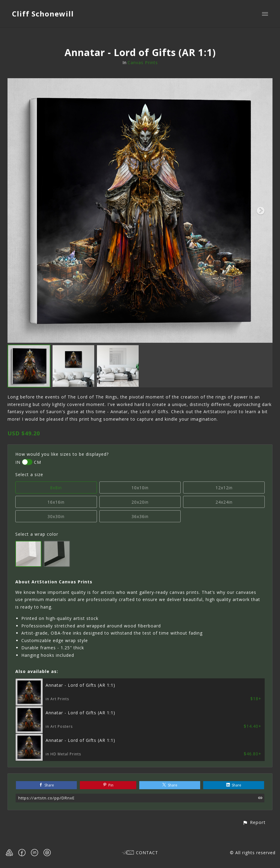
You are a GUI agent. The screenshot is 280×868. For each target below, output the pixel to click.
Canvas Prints (143, 62)
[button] (254, 822)
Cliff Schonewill (43, 14)
